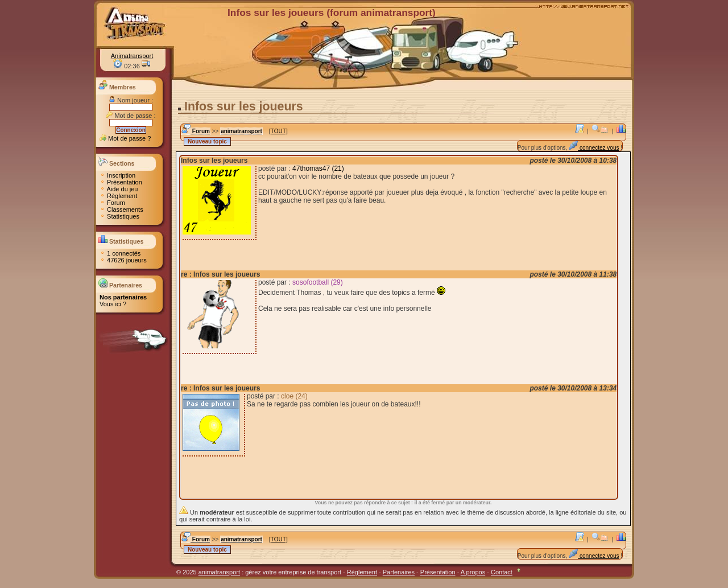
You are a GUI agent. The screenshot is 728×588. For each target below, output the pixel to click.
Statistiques (119, 216)
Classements (121, 209)
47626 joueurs (123, 260)
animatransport (241, 131)
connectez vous (594, 148)
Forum (112, 203)
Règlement (118, 196)
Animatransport (132, 56)
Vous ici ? (113, 304)
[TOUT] (278, 131)
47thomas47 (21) (318, 168)
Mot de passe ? (125, 138)
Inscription (117, 175)
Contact (502, 572)
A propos (473, 572)
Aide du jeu (119, 189)
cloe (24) (294, 396)
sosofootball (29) (318, 282)
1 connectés (120, 253)
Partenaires (399, 572)
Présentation (121, 182)
